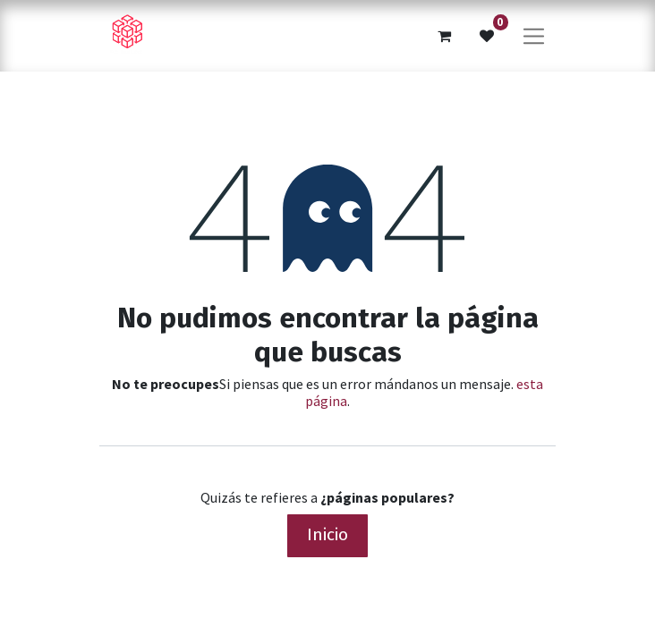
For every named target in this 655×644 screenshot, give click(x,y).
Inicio (327, 534)
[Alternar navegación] (534, 35)
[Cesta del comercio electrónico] (444, 36)
